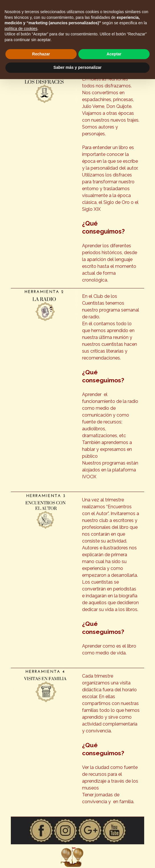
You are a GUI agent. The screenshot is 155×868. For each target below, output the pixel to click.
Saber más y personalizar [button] (78, 67)
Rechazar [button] (41, 54)
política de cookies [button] (21, 29)
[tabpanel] (111, 180)
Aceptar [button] (114, 54)
